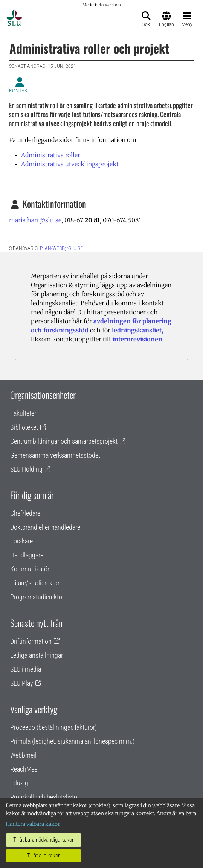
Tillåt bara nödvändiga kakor (43, 840)
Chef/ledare (25, 513)
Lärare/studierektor (35, 583)
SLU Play (22, 683)
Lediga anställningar (37, 655)
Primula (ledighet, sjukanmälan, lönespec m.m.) (72, 741)
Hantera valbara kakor (33, 824)
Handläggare (27, 555)
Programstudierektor (37, 597)
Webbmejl (23, 755)
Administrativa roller (51, 155)
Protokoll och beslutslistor (45, 797)
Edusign (21, 783)
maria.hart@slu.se (35, 220)
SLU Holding (26, 469)
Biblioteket (24, 427)
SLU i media (26, 669)
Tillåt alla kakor (43, 856)
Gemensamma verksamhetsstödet (55, 455)
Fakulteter (23, 413)
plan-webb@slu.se (61, 248)
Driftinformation (31, 641)
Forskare (21, 541)
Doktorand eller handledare (45, 527)
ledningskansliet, (137, 330)
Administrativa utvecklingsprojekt (70, 164)
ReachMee (24, 769)
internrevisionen (137, 339)
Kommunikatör (30, 569)
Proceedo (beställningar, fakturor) (53, 727)
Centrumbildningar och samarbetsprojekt (64, 441)
